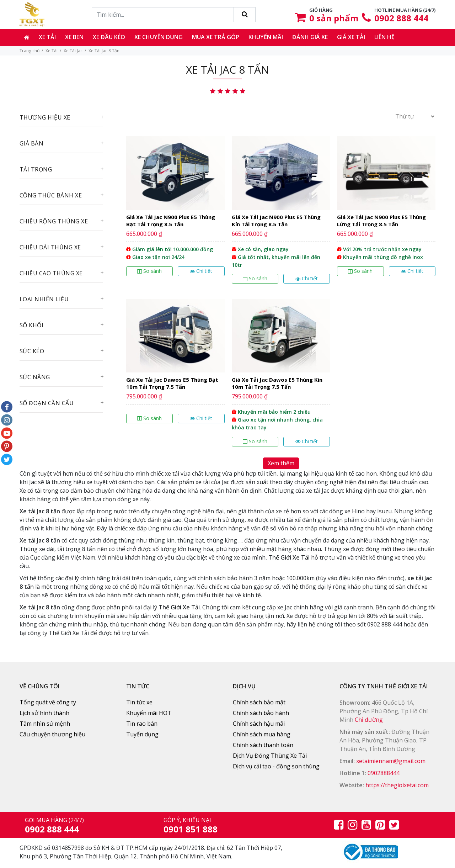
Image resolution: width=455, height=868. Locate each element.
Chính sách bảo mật (259, 702)
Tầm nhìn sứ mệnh (45, 724)
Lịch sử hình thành (44, 713)
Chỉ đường (369, 720)
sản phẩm (334, 18)
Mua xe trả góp (216, 37)
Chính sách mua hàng (262, 734)
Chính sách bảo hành (261, 713)
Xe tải (47, 37)
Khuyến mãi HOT (149, 713)
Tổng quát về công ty (48, 702)
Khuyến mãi (266, 37)
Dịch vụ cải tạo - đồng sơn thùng (276, 766)
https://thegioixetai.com (397, 785)
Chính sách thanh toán (263, 745)
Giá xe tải (351, 37)
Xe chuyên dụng (159, 37)
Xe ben (74, 37)
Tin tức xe (139, 702)
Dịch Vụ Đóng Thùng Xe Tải (270, 756)
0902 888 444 (401, 18)
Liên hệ (384, 37)
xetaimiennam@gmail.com (391, 761)
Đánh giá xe (310, 37)
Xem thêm (281, 463)
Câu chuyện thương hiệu (52, 734)
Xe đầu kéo (109, 37)
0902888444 (384, 773)
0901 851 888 (191, 829)
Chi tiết (201, 271)
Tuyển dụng (142, 734)
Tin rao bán (142, 724)
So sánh (149, 271)
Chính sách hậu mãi (259, 724)
